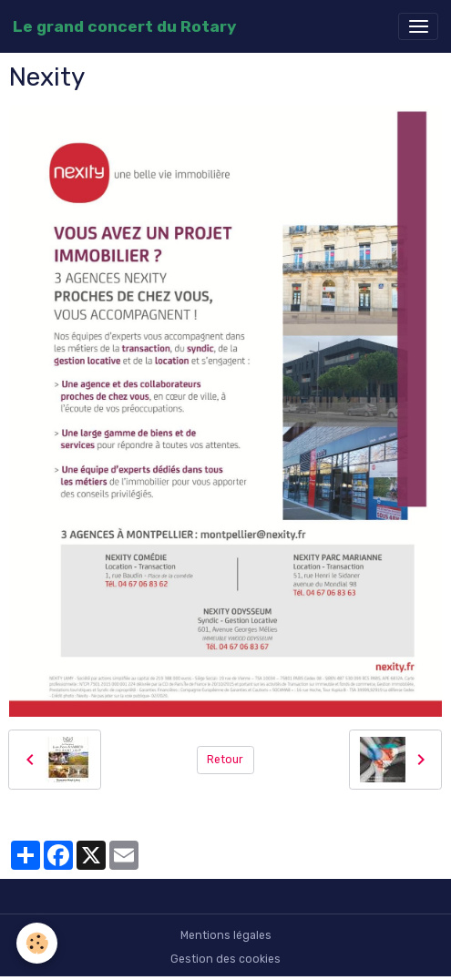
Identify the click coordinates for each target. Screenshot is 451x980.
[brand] (124, 26)
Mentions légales (226, 935)
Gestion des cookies (225, 959)
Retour (225, 760)
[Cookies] (37, 943)
